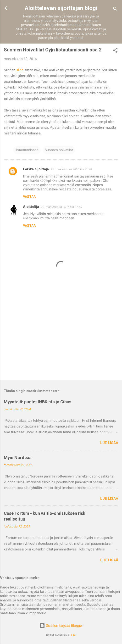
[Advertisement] (61, 339)
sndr (74, 635)
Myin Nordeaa (18, 458)
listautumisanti (27, 150)
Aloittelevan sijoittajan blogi (61, 8)
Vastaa (29, 197)
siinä (20, 70)
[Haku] (115, 10)
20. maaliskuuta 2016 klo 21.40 (61, 207)
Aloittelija (31, 207)
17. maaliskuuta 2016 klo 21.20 (71, 169)
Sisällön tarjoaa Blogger (61, 626)
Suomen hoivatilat (59, 150)
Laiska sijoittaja (36, 169)
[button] (115, 51)
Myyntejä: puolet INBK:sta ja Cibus (38, 402)
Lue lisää (109, 443)
